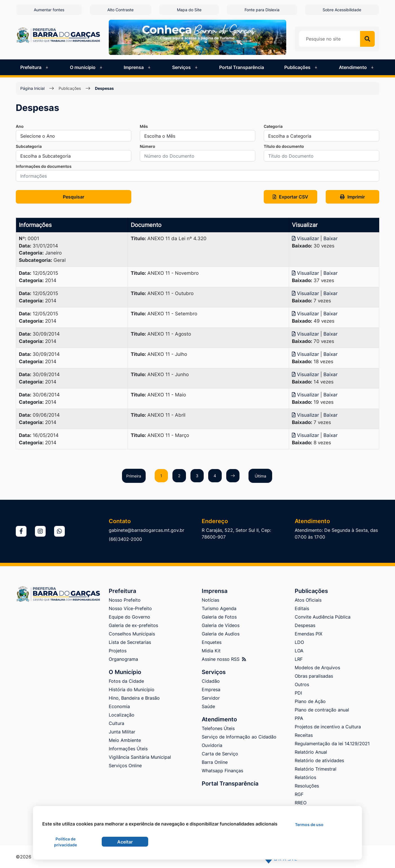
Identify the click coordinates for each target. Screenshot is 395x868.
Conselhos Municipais (132, 634)
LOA (299, 651)
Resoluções (307, 786)
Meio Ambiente (125, 740)
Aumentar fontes (48, 10)
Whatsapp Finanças (222, 771)
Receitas (304, 735)
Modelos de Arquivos (317, 668)
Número (147, 146)
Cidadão (211, 681)
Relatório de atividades (319, 760)
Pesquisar (74, 197)
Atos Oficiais (308, 600)
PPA (299, 718)
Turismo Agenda (219, 608)
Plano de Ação (310, 701)
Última (262, 476)
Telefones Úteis (218, 728)
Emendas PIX (309, 634)
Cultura (116, 723)
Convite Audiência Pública (323, 617)
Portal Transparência (242, 67)
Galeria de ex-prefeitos (133, 625)
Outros (302, 684)
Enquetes (212, 642)
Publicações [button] (301, 67)
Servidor (211, 698)
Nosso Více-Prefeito (130, 608)
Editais (302, 608)
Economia (119, 706)
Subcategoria (29, 146)
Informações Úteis (128, 749)
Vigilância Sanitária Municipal (140, 757)
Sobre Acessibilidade (342, 10)
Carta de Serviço (220, 754)
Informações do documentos (44, 166)
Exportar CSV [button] (290, 197)
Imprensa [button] (138, 67)
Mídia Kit (211, 651)
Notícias (210, 600)
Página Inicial (32, 88)
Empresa (211, 690)
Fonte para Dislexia (262, 10)
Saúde (208, 706)
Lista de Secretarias (130, 642)
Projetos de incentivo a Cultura (328, 727)
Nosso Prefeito (125, 600)
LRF (299, 659)
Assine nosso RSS (224, 659)
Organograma (123, 659)
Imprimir (352, 197)
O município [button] (87, 67)
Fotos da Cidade (126, 681)
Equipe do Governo (129, 617)
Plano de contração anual (322, 710)
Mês (144, 126)
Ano (20, 126)
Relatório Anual (311, 752)
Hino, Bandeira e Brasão (134, 698)
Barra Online (215, 762)
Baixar (330, 238)
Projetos (118, 651)
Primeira (132, 476)
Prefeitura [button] (35, 67)
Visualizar (306, 238)
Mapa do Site (189, 10)
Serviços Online (125, 766)
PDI (298, 693)
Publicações (70, 88)
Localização (122, 715)
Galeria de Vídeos (221, 625)
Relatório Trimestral (316, 769)
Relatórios (305, 777)
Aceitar (125, 842)
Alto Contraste (120, 10)
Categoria (273, 126)
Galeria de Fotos (219, 617)
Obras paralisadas (314, 676)
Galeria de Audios (221, 634)
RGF (299, 794)
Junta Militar (122, 732)
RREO (301, 803)
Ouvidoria (212, 745)
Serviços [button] (185, 67)
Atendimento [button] (357, 67)
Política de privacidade (66, 842)
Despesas (104, 88)
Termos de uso (309, 825)
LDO (299, 642)
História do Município (132, 690)
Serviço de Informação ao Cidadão (239, 737)
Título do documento (284, 146)
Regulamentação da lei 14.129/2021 (332, 744)
